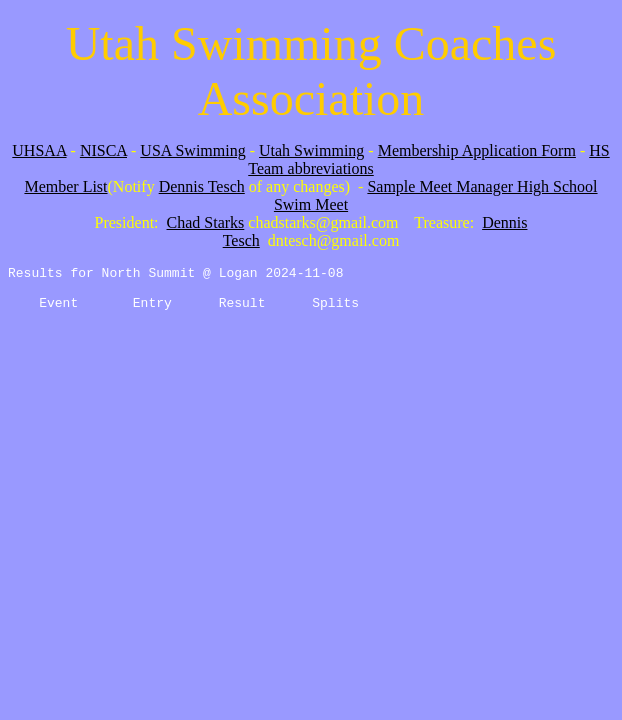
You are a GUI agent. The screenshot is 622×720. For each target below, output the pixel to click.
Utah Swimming (311, 150)
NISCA (103, 150)
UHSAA (39, 150)
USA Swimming (192, 150)
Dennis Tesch (202, 186)
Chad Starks (206, 222)
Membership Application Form (477, 150)
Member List (65, 186)
